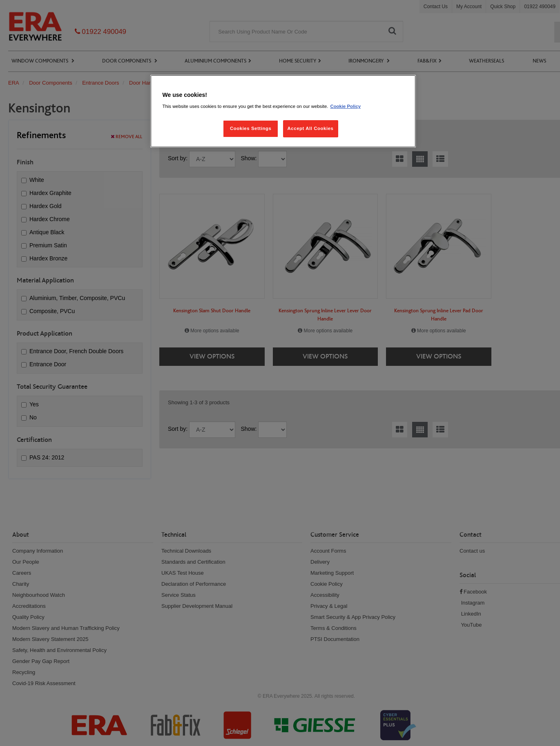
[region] (283, 111)
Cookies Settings (251, 128)
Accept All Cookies (311, 128)
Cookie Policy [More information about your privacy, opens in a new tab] (345, 106)
